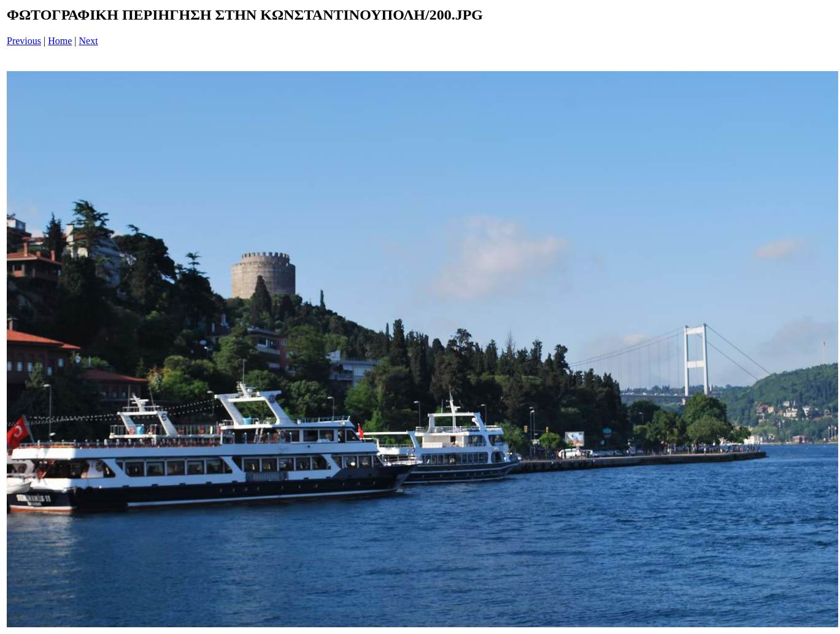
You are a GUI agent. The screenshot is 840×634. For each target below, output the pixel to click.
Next (89, 41)
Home (60, 41)
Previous (24, 41)
